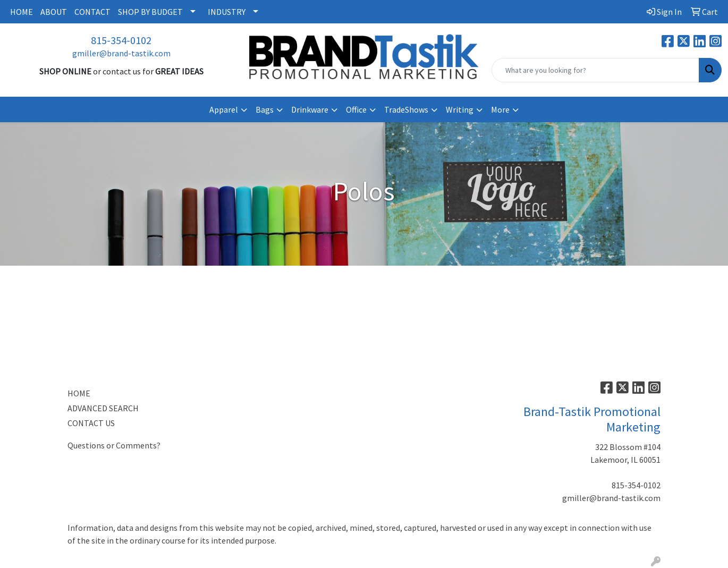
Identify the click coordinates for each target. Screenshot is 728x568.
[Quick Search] (595, 70)
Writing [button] (460, 109)
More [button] (500, 109)
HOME (22, 12)
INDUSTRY (227, 12)
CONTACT (92, 12)
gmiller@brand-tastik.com (121, 53)
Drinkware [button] (310, 109)
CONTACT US (91, 423)
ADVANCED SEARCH (103, 408)
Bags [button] (265, 109)
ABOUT (54, 12)
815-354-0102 (121, 40)
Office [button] (356, 109)
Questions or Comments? (114, 445)
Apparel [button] (224, 109)
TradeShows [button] (406, 109)
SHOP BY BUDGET (150, 12)
